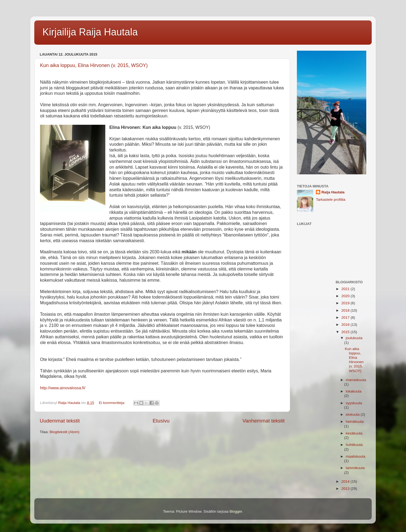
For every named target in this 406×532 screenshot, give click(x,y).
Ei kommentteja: (113, 403)
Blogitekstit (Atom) (64, 432)
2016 (346, 325)
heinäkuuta (355, 422)
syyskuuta (354, 403)
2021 (346, 289)
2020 (346, 296)
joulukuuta (354, 338)
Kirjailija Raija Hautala (90, 32)
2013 (346, 489)
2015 (346, 332)
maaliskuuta (356, 456)
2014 (346, 481)
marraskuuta (356, 380)
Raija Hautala (333, 192)
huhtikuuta (354, 445)
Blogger (236, 511)
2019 (346, 303)
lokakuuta (354, 391)
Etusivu (161, 421)
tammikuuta (355, 468)
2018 (346, 310)
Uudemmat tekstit (60, 421)
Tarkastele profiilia (331, 200)
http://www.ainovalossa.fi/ (63, 388)
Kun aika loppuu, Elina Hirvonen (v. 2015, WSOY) (94, 65)
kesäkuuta (354, 433)
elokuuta (353, 414)
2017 (346, 317)
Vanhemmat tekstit (264, 421)
